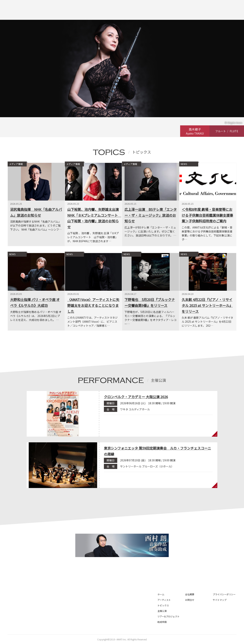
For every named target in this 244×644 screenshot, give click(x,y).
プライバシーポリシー (224, 594)
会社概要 (190, 594)
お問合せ (190, 600)
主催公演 (162, 611)
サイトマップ (220, 600)
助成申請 (162, 622)
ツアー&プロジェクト (169, 616)
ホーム (161, 594)
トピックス (163, 605)
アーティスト (164, 600)
